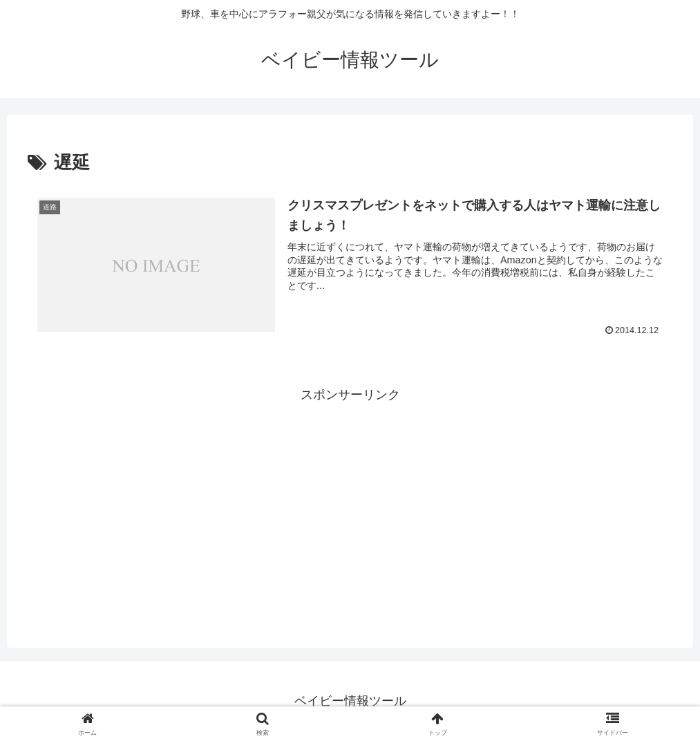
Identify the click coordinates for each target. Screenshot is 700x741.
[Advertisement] (350, 503)
